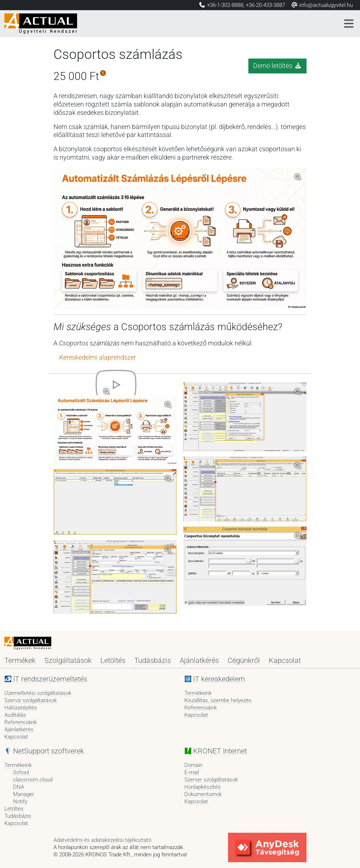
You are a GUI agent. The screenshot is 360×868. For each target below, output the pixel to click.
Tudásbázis (153, 660)
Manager (24, 794)
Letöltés (113, 660)
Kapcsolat (285, 660)
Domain (193, 765)
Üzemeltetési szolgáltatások (38, 693)
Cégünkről (244, 660)
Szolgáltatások (68, 660)
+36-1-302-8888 (225, 5)
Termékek (20, 660)
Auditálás (15, 715)
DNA (19, 787)
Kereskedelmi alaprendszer (98, 357)
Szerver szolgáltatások (211, 780)
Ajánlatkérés (199, 660)
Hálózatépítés (21, 708)
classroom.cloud (33, 780)
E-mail (192, 772)
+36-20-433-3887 (265, 5)
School (21, 772)
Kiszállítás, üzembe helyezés (218, 700)
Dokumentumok (203, 794)
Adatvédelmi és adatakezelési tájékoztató (102, 840)
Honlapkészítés (203, 787)
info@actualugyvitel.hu (322, 5)
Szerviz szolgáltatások (31, 700)
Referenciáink (21, 722)
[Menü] (349, 24)
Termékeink (198, 693)
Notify (20, 801)
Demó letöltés (277, 66)
